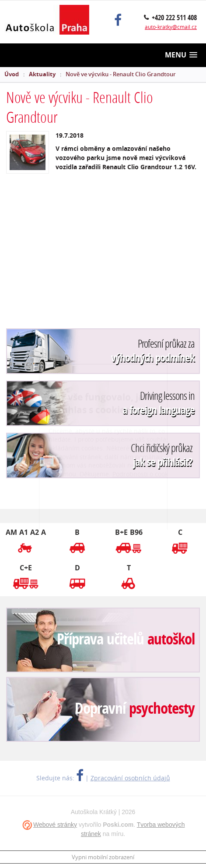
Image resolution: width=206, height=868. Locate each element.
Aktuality (42, 74)
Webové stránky (55, 825)
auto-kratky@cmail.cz (171, 27)
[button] (181, 55)
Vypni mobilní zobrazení (103, 857)
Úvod (12, 74)
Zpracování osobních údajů (130, 778)
